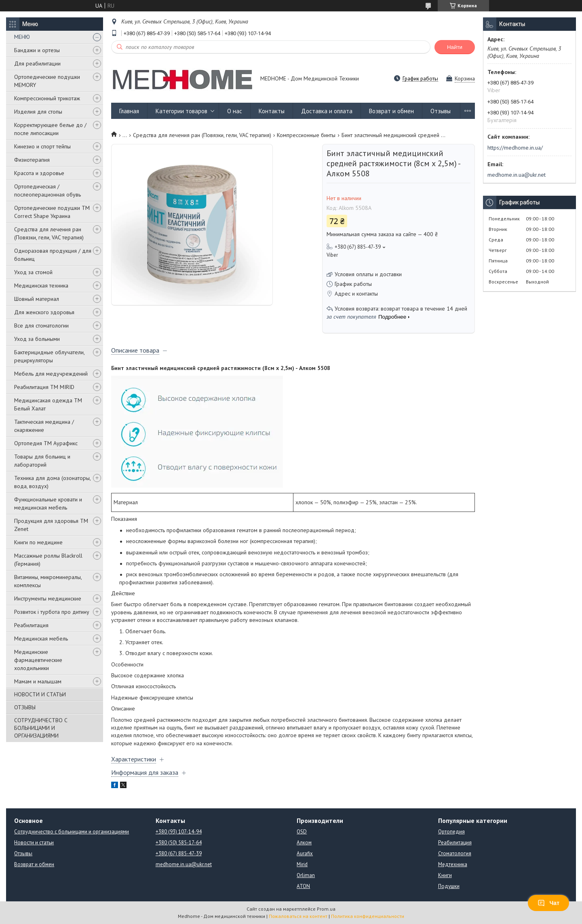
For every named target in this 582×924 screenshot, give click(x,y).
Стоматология (455, 853)
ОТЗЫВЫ (25, 707)
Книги (445, 875)
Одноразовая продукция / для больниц (53, 255)
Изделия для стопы (38, 112)
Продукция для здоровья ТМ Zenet (51, 525)
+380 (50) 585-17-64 (179, 843)
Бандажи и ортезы (37, 50)
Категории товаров (181, 111)
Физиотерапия (32, 160)
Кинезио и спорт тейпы (42, 146)
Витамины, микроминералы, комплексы (48, 581)
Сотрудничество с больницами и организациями (72, 832)
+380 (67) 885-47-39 (179, 853)
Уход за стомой (33, 272)
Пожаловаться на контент (298, 916)
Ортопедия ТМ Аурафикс (46, 443)
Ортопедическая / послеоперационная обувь (47, 190)
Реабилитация (31, 625)
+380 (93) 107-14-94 (179, 832)
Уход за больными (37, 339)
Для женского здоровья (44, 312)
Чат (548, 903)
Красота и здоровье (39, 173)
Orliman (306, 875)
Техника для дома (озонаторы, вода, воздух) (52, 482)
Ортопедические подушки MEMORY (47, 81)
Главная (129, 111)
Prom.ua (326, 909)
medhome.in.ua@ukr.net (517, 175)
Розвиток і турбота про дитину (52, 612)
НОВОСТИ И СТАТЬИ (40, 694)
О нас (235, 111)
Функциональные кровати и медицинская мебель (48, 503)
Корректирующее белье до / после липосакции (50, 129)
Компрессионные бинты (306, 135)
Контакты (272, 111)
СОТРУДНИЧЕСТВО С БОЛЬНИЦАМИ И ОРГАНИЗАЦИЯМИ (41, 728)
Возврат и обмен (391, 111)
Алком (304, 843)
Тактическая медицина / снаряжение (44, 426)
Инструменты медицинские (48, 598)
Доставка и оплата (327, 111)
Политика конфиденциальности (368, 916)
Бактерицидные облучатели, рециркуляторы (49, 356)
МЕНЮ (22, 37)
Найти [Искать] (455, 47)
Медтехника (453, 864)
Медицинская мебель (41, 639)
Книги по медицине (38, 542)
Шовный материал (37, 299)
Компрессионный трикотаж (47, 98)
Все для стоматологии (41, 326)
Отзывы (441, 111)
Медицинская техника (41, 285)
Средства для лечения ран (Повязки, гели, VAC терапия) (49, 233)
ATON (303, 886)
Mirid (302, 864)
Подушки (449, 886)
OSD (302, 832)
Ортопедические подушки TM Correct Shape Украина (52, 212)
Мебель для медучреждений (51, 374)
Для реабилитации (37, 63)
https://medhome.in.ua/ (515, 148)
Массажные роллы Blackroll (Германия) (48, 560)
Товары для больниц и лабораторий (42, 461)
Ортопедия (451, 832)
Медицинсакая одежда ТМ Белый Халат (48, 404)
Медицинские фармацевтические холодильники (38, 660)
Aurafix (305, 853)
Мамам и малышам (38, 681)
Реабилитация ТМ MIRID (44, 387)
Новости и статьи (34, 843)
